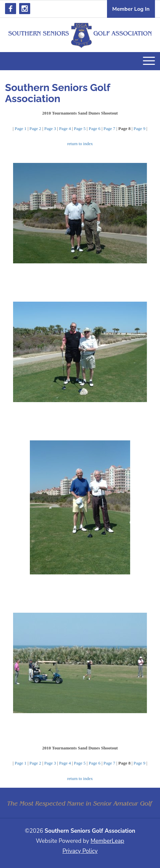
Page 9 (139, 128)
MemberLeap (107, 841)
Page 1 (21, 128)
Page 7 (110, 128)
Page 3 (50, 128)
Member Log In (131, 9)
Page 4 (65, 128)
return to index (80, 144)
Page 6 (94, 128)
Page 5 (80, 128)
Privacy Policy (80, 851)
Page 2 (35, 128)
